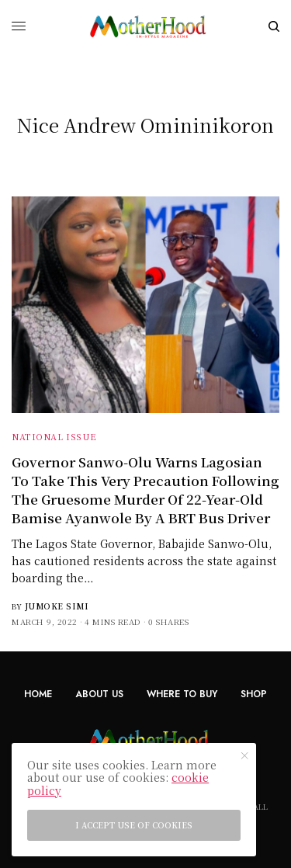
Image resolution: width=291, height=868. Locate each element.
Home (38, 694)
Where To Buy (182, 694)
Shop (254, 694)
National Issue (54, 436)
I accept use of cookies (134, 825)
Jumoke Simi (57, 606)
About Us (99, 694)
